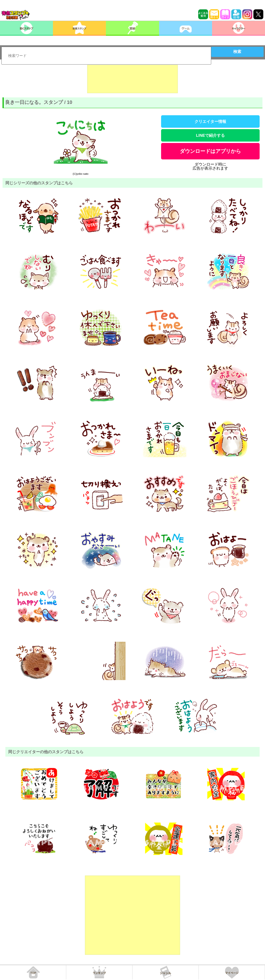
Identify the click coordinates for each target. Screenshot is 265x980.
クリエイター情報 (210, 121)
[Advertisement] (132, 79)
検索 (237, 52)
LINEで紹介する (210, 135)
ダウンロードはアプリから (210, 151)
